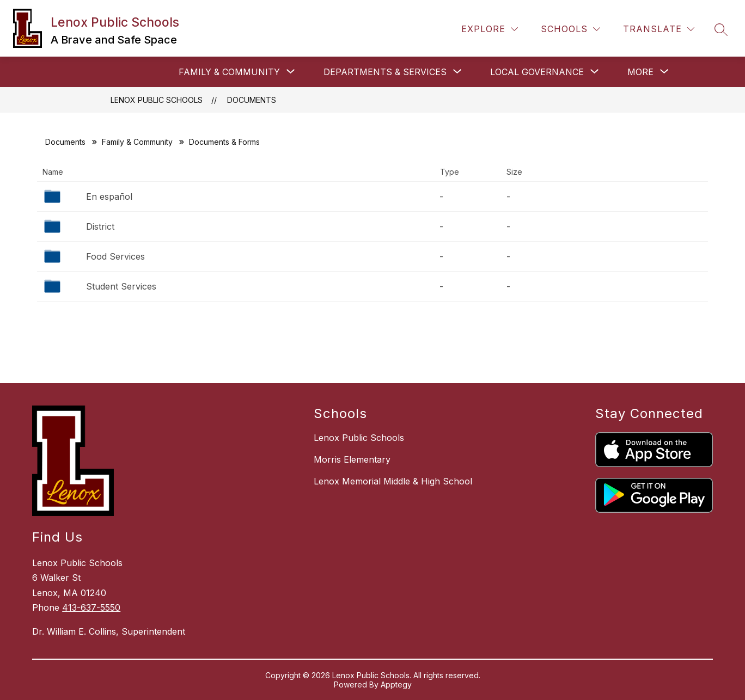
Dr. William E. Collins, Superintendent (109, 631)
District (100, 226)
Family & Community (137, 142)
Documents (252, 100)
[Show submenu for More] (640, 72)
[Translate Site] (659, 29)
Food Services (115, 256)
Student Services (121, 286)
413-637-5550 (91, 607)
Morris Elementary (352, 459)
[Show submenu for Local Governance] (537, 72)
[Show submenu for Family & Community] (229, 72)
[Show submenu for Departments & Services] (385, 72)
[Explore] (490, 29)
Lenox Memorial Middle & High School (393, 481)
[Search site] (721, 29)
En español (109, 197)
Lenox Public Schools (157, 100)
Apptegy (396, 684)
